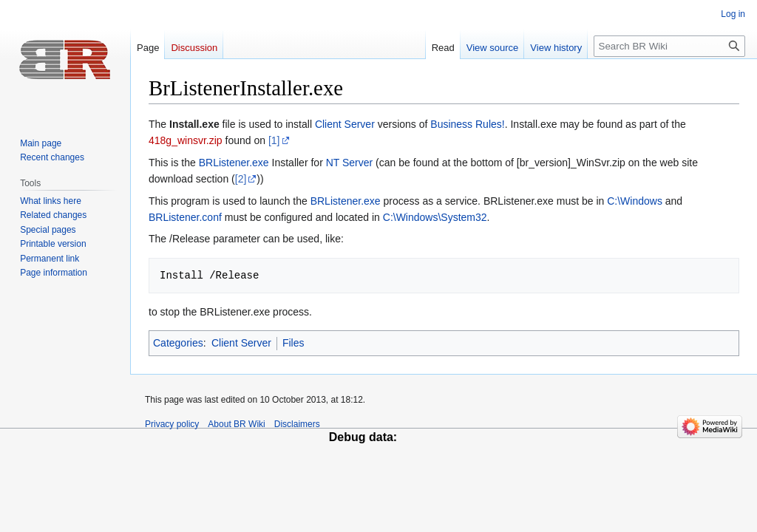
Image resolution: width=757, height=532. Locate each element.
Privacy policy (172, 424)
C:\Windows (635, 201)
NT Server (350, 163)
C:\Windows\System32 (435, 217)
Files (293, 343)
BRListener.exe (234, 163)
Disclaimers (297, 424)
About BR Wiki (236, 424)
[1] (274, 140)
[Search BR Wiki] (669, 46)
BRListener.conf (185, 217)
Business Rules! (467, 124)
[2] (241, 179)
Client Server (345, 124)
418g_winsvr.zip (186, 140)
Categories (178, 343)
